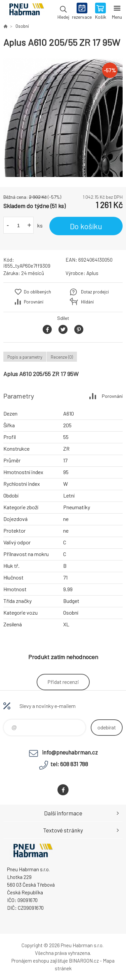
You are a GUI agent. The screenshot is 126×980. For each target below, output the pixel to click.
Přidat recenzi (63, 682)
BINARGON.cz (84, 961)
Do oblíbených (37, 292)
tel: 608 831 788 (69, 764)
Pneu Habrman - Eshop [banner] (26, 12)
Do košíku (86, 226)
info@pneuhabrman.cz (70, 752)
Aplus (92, 273)
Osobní (22, 26)
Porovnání (34, 302)
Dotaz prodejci (95, 292)
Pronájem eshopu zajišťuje (40, 961)
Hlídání (87, 302)
